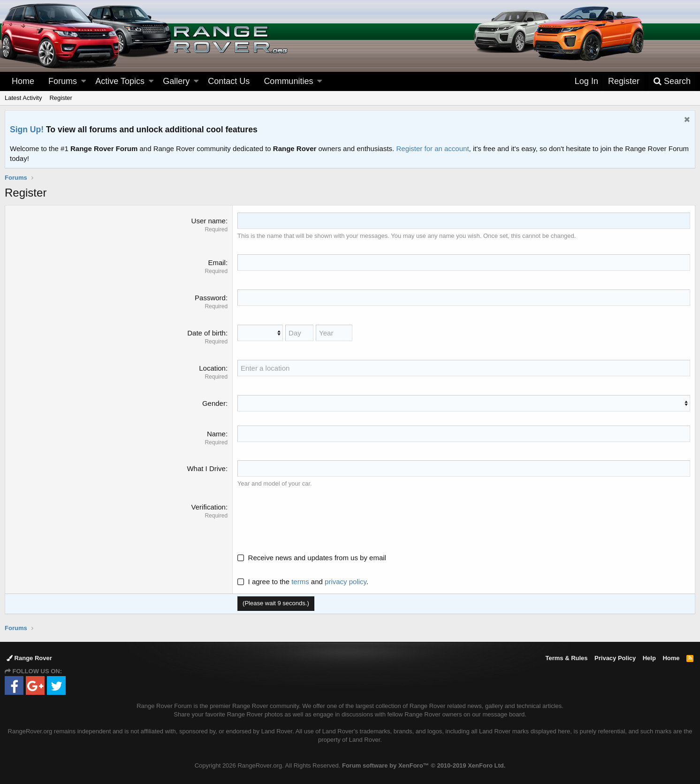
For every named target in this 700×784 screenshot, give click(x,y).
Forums (63, 81)
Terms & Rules (566, 658)
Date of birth (206, 333)
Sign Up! (27, 129)
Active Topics (120, 81)
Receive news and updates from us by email (317, 558)
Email (217, 263)
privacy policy (346, 582)
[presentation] (309, 520)
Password (210, 298)
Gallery (176, 81)
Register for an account (432, 148)
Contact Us (229, 81)
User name (209, 221)
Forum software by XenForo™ (424, 765)
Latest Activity (23, 98)
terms (300, 582)
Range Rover (29, 658)
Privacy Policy (615, 658)
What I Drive (206, 468)
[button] (84, 81)
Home (23, 81)
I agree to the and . (303, 582)
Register (61, 98)
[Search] (672, 81)
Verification (209, 507)
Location (212, 368)
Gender (214, 403)
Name (216, 434)
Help (649, 658)
